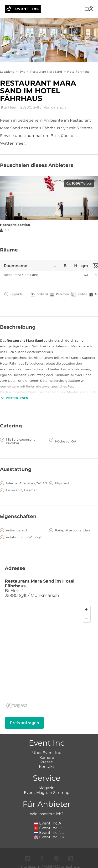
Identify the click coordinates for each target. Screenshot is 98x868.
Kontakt (47, 767)
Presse (47, 762)
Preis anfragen (24, 723)
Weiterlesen (14, 398)
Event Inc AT (48, 823)
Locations (7, 72)
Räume (9, 250)
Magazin (47, 788)
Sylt (22, 72)
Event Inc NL (49, 833)
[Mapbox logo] (17, 706)
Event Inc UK (49, 837)
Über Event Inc (47, 753)
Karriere (47, 757)
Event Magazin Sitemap (47, 793)
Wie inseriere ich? (47, 814)
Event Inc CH (49, 828)
